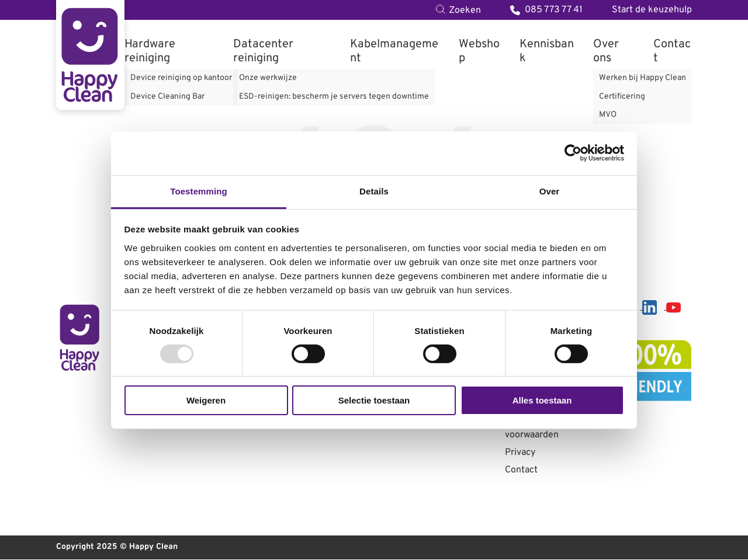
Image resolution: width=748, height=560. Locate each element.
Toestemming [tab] (199, 191)
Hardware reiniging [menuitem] (150, 51)
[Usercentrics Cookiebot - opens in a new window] (573, 153)
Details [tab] (374, 191)
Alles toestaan (542, 400)
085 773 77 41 (546, 10)
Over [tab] (550, 191)
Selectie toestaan (374, 400)
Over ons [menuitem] (606, 51)
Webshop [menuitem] (479, 51)
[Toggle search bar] (458, 10)
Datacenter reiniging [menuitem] (263, 51)
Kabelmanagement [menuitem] (394, 51)
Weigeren (206, 400)
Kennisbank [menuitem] (547, 51)
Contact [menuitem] (672, 51)
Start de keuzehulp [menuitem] (652, 10)
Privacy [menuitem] (520, 453)
